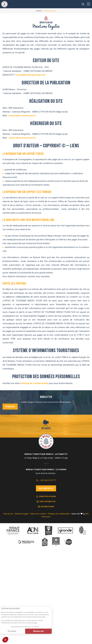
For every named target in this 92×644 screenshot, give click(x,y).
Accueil (38, 11)
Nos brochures (47, 507)
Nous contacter (46, 489)
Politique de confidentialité (34, 383)
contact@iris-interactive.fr (22, 115)
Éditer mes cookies (38, 514)
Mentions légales (22, 514)
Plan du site (8, 514)
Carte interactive (47, 501)
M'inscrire (10, 407)
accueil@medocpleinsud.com (31, 75)
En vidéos (46, 429)
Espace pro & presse (48, 496)
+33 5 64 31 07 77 (48, 480)
